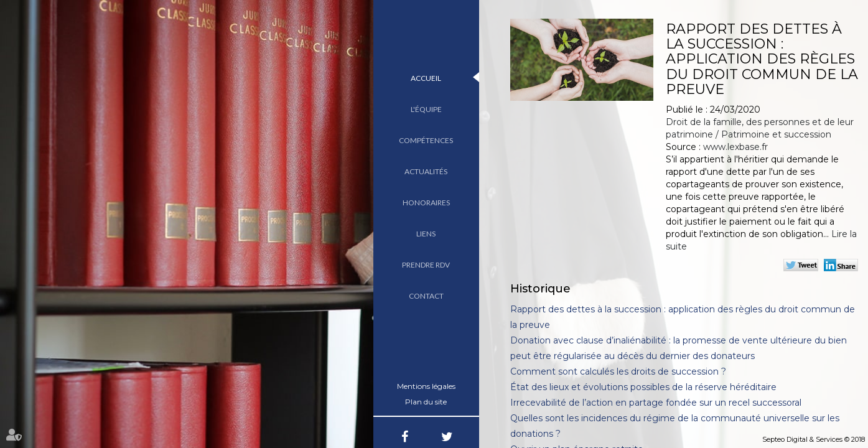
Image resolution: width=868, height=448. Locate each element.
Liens (426, 234)
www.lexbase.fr (735, 147)
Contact (426, 296)
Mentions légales (426, 386)
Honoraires (426, 203)
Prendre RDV (426, 265)
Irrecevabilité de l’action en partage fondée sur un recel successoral (656, 403)
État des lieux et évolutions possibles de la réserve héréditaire (643, 387)
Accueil (426, 78)
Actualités (426, 171)
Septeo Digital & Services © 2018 (814, 439)
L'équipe (426, 109)
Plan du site (426, 402)
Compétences (426, 140)
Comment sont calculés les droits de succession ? (618, 371)
